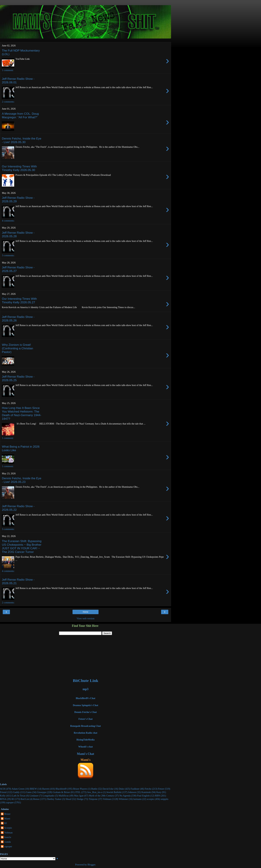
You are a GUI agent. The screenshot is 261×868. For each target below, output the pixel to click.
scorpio (151, 799)
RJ (13, 799)
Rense (36, 799)
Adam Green (18, 789)
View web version (86, 618)
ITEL (78, 792)
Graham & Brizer (61, 792)
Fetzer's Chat (86, 719)
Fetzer (161, 789)
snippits (164, 799)
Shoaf (68, 799)
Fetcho (148, 789)
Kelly (3, 796)
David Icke (108, 789)
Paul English (143, 796)
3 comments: (8, 255)
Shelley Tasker (54, 799)
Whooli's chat (86, 747)
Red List (25, 799)
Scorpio (8, 828)
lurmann (138, 799)
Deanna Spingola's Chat (86, 705)
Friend (3, 792)
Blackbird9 (61, 789)
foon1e (8, 837)
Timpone (93, 799)
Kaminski (146, 792)
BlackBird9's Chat (86, 698)
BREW (33, 789)
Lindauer (34, 796)
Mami (7, 819)
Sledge (80, 799)
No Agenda (125, 796)
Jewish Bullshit (114, 792)
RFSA (3, 799)
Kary (159, 792)
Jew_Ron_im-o (95, 792)
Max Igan (79, 796)
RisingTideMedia (86, 740)
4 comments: (8, 221)
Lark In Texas (19, 796)
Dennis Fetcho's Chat (85, 712)
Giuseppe (42, 792)
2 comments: (8, 102)
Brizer (7, 814)
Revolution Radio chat (86, 733)
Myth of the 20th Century (102, 796)
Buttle (94, 789)
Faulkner (135, 789)
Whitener (123, 799)
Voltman (107, 799)
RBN (158, 796)
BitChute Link (86, 681)
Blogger (91, 865)
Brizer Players (80, 789)
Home (86, 612)
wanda (8, 842)
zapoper (10, 802)
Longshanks (49, 796)
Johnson (132, 792)
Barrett (46, 789)
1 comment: (8, 70)
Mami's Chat (86, 754)
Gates (29, 792)
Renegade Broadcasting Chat (86, 726)
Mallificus (64, 796)
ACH (3, 789)
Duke (121, 789)
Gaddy (16, 792)
